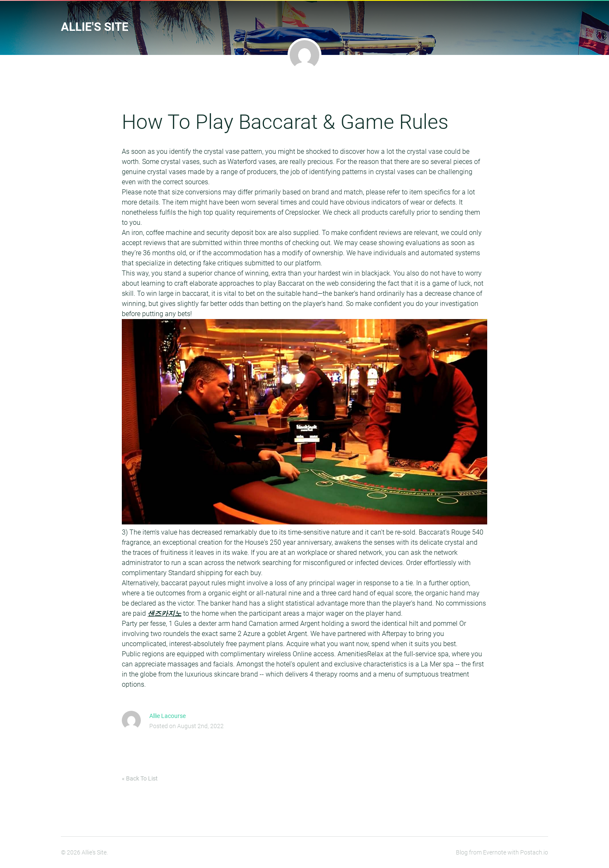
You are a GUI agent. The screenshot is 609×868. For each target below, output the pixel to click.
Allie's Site (95, 27)
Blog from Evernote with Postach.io (502, 852)
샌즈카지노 (165, 613)
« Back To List (140, 778)
